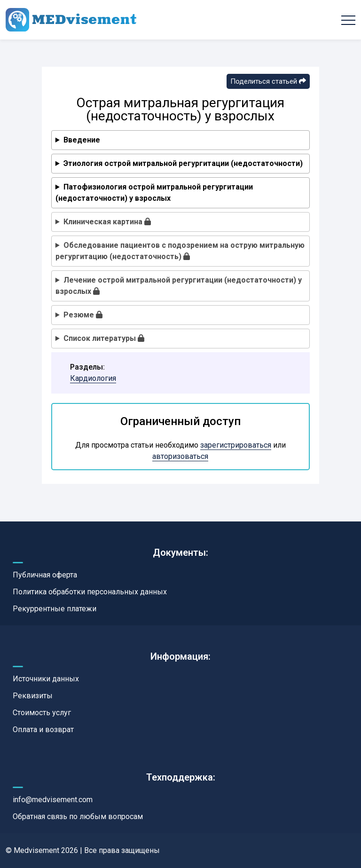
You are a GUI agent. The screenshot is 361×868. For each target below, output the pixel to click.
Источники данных (46, 679)
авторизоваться (180, 456)
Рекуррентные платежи (55, 609)
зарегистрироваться (236, 445)
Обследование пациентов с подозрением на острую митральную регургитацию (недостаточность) (180, 251)
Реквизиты (33, 696)
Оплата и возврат (43, 730)
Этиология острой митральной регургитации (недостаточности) (183, 163)
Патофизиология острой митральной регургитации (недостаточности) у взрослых (154, 193)
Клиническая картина (107, 222)
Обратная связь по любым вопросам (78, 817)
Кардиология (93, 378)
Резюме (83, 315)
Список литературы (104, 338)
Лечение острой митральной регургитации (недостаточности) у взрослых (179, 286)
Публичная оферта (45, 575)
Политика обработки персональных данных (90, 592)
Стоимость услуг (42, 713)
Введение (82, 140)
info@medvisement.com (53, 800)
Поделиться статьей (268, 81)
